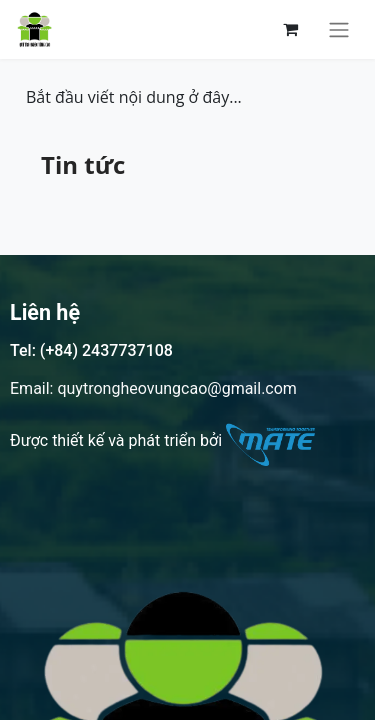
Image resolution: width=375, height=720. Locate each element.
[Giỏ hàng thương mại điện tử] (290, 29)
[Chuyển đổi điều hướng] (339, 29)
